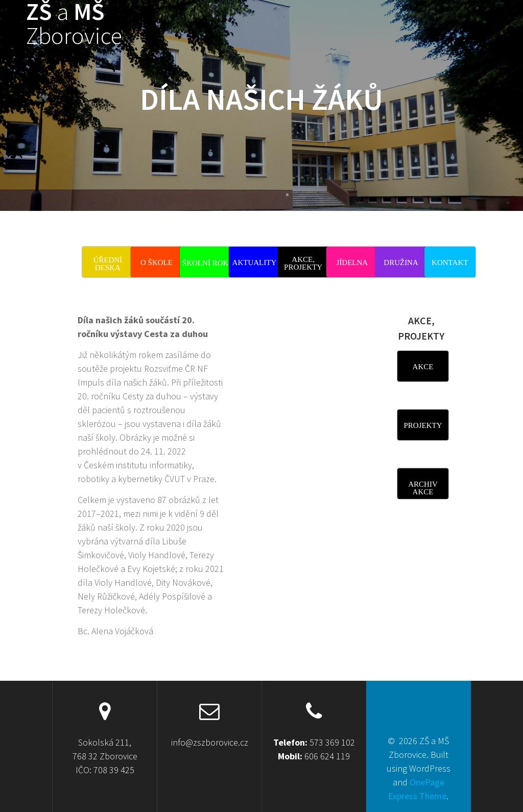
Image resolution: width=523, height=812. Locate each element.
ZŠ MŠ (74, 24)
